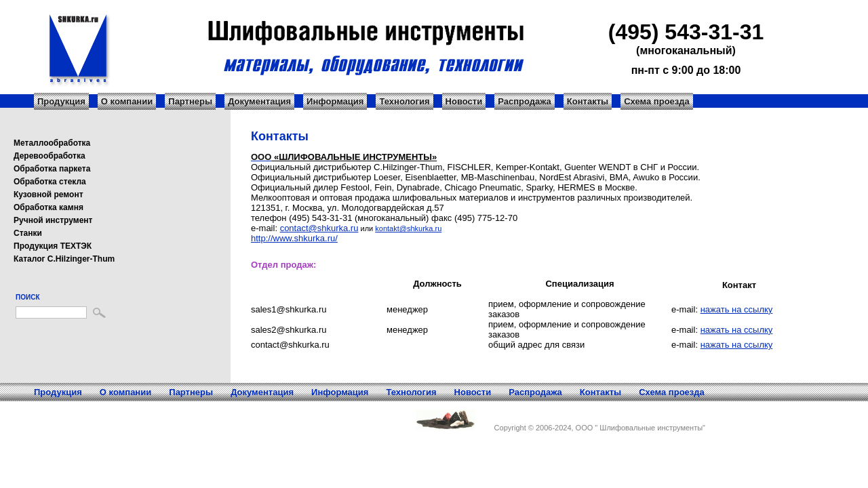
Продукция (61, 101)
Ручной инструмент (53, 220)
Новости (464, 101)
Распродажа (525, 101)
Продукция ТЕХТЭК (53, 246)
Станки (28, 233)
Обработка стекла (50, 182)
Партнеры (190, 101)
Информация (335, 101)
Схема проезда (657, 101)
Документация (259, 101)
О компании (127, 101)
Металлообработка (52, 143)
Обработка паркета (52, 169)
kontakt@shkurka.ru (408, 228)
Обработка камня (48, 207)
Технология (404, 101)
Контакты (588, 101)
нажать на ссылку (737, 309)
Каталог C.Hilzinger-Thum (64, 259)
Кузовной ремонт (48, 195)
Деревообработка (50, 156)
